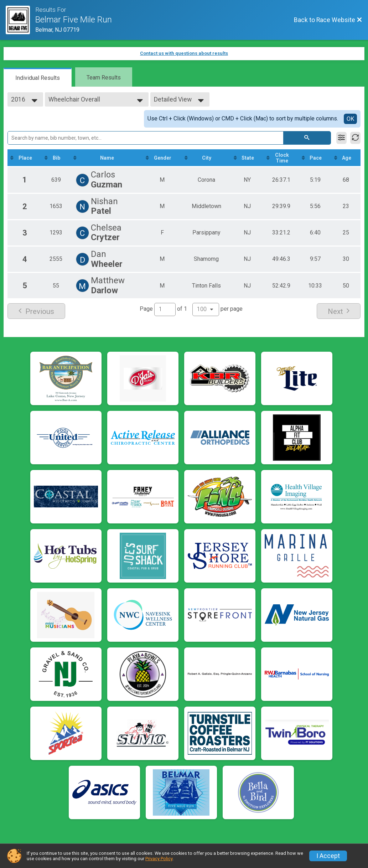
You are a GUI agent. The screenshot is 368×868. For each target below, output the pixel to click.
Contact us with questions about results (184, 53)
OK (350, 119)
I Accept (328, 856)
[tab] (38, 77)
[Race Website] (20, 20)
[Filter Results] (341, 138)
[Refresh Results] (355, 138)
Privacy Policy (159, 859)
